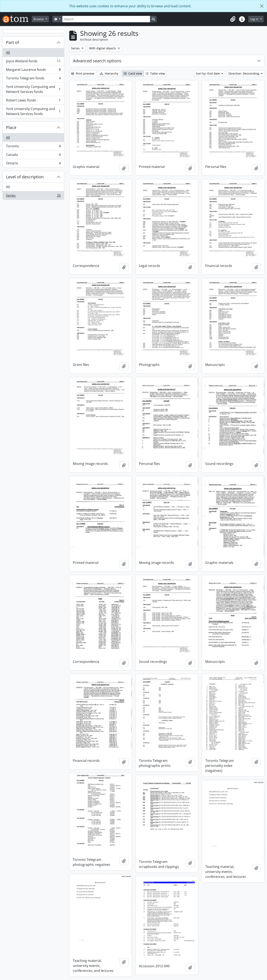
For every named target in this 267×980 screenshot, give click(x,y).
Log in (255, 19)
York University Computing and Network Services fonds (33, 89)
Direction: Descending (244, 73)
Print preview (83, 73)
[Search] (106, 19)
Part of (13, 42)
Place (11, 127)
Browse (39, 19)
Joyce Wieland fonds (33, 62)
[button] (233, 19)
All (8, 53)
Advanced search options (97, 61)
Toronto (33, 147)
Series (33, 196)
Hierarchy (109, 73)
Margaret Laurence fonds (33, 71)
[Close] (262, 6)
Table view (155, 73)
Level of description (25, 177)
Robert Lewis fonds (33, 101)
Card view (133, 73)
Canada (33, 156)
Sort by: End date (208, 73)
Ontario (33, 164)
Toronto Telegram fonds (33, 79)
